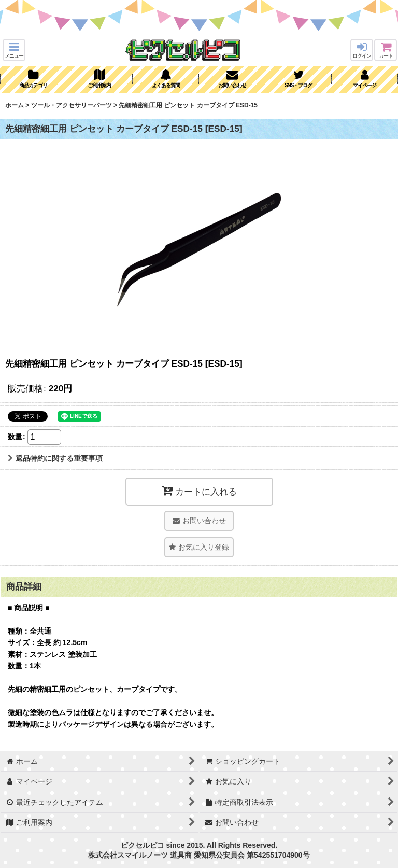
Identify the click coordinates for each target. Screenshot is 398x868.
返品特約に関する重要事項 (55, 458)
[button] (14, 50)
